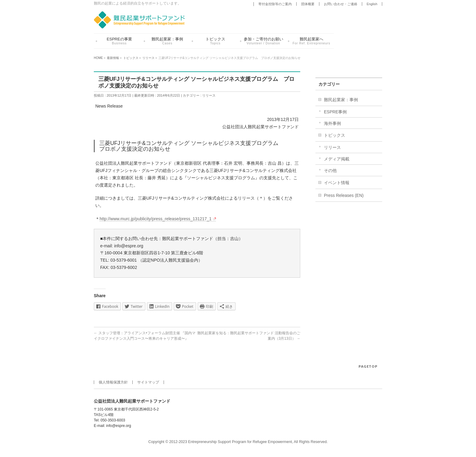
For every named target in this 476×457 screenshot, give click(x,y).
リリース (209, 95)
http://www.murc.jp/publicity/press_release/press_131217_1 (158, 219)
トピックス (335, 135)
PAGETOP (368, 366)
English (372, 4)
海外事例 (332, 123)
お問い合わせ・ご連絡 (341, 4)
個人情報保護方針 (113, 382)
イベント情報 (337, 183)
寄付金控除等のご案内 (275, 4)
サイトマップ (148, 382)
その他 (330, 170)
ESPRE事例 (335, 112)
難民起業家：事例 (341, 100)
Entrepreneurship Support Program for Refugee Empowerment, (241, 442)
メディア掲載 (337, 159)
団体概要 (308, 4)
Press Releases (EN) (344, 195)
